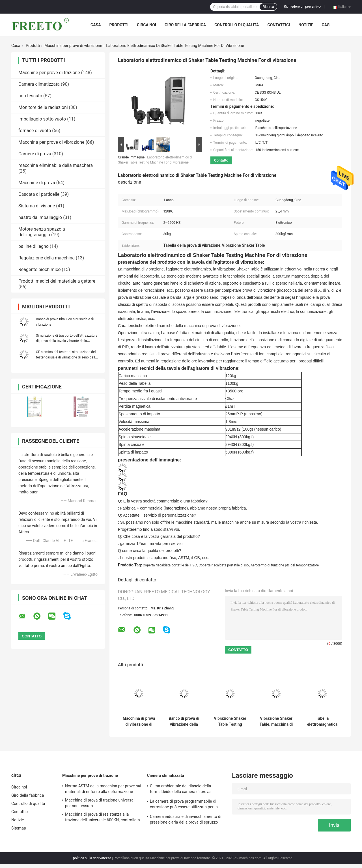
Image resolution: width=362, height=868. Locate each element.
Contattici (279, 25)
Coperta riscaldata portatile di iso (224, 565)
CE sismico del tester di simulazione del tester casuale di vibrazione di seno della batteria (66, 357)
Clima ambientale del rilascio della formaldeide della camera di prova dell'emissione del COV (180, 790)
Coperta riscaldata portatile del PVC (170, 565)
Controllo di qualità (237, 25)
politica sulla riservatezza (92, 858)
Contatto (221, 160)
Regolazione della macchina (47, 258)
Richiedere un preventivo (302, 7)
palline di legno (34, 246)
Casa (96, 25)
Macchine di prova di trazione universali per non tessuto (100, 803)
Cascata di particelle (39, 194)
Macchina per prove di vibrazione (73, 46)
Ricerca (268, 7)
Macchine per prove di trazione (49, 73)
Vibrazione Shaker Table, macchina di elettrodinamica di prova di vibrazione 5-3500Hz (276, 721)
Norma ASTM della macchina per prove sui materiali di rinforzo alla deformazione (103, 789)
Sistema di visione (37, 206)
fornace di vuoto (35, 131)
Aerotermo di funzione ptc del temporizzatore (285, 565)
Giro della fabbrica (185, 25)
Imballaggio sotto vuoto (42, 119)
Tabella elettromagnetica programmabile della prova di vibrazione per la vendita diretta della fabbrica (322, 721)
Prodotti (119, 25)
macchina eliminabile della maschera (56, 165)
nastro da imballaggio (40, 217)
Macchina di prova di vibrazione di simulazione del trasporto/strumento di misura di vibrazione (139, 721)
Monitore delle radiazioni (43, 107)
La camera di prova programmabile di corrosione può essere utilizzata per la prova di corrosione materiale (184, 805)
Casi (326, 25)
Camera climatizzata (39, 84)
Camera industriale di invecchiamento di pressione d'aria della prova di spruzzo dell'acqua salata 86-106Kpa (186, 820)
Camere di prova (35, 154)
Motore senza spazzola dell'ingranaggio (42, 232)
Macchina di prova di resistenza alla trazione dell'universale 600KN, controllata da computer (103, 818)
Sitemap (19, 828)
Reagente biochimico (40, 269)
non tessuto (30, 96)
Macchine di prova (37, 183)
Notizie (306, 25)
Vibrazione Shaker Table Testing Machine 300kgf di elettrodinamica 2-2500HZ (230, 721)
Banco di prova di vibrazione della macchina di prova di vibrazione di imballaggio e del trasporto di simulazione (184, 721)
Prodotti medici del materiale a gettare (57, 281)
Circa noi (146, 25)
